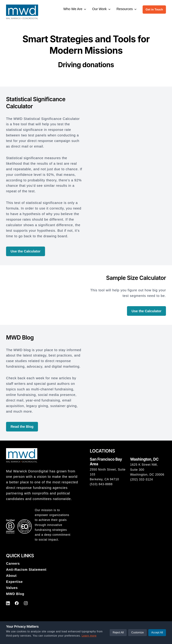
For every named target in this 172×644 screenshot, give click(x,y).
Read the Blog (22, 427)
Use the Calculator (26, 251)
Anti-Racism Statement (26, 570)
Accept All (157, 632)
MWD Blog (15, 594)
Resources (125, 9)
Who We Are (73, 9)
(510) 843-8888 (101, 484)
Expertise (14, 582)
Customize (137, 632)
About (11, 576)
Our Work (99, 9)
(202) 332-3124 (142, 479)
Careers (13, 563)
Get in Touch (154, 10)
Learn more (89, 636)
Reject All (118, 632)
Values (12, 588)
